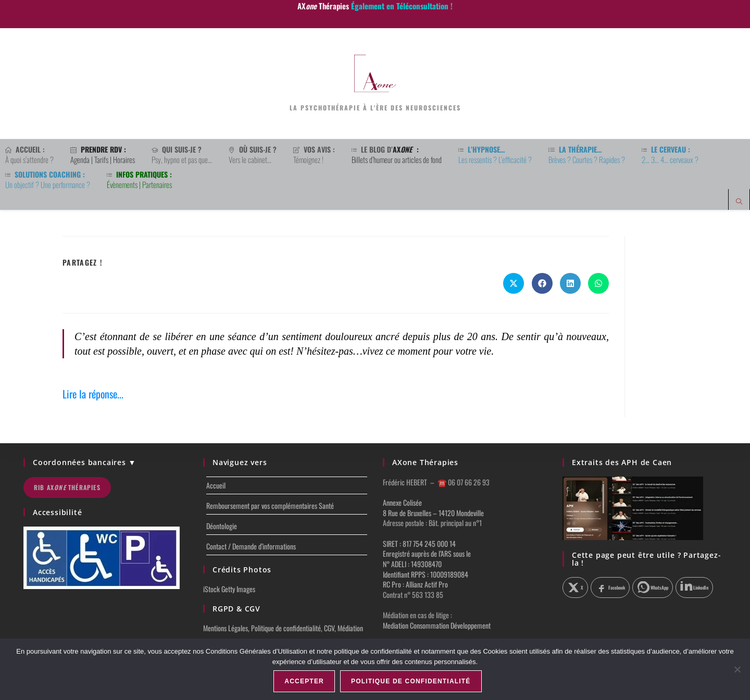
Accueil (216, 485)
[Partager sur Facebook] (542, 283)
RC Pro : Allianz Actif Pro (415, 584)
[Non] (737, 669)
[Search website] (739, 202)
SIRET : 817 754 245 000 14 (419, 543)
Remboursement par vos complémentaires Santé (270, 505)
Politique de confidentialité (411, 681)
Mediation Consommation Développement (437, 625)
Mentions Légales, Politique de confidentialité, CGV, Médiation (283, 628)
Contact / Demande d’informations (251, 546)
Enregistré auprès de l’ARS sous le (427, 553)
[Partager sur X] (575, 587)
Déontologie (222, 526)
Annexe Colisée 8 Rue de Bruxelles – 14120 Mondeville (433, 508)
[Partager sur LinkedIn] (570, 283)
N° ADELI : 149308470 (412, 564)
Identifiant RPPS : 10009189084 (426, 574)
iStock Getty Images (229, 589)
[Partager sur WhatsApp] (598, 283)
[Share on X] (514, 283)
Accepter (304, 681)
